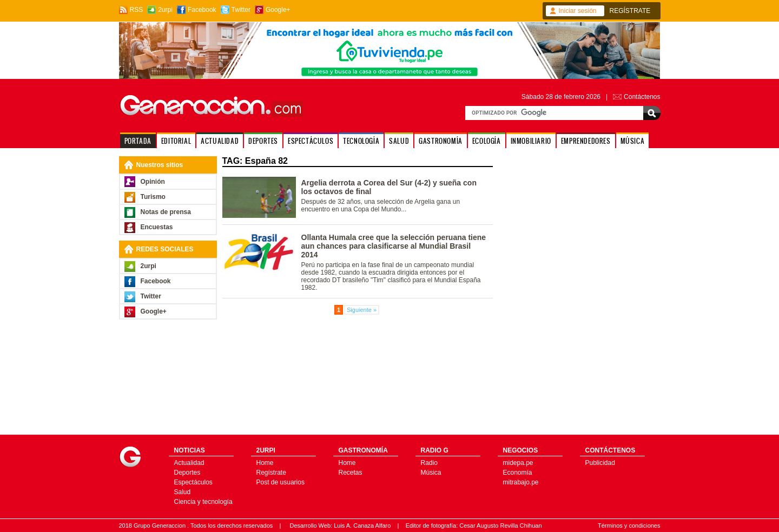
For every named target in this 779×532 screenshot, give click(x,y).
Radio (429, 463)
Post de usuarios (280, 482)
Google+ (278, 10)
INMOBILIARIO (531, 141)
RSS (137, 10)
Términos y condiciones (629, 526)
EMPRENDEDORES (586, 141)
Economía (518, 473)
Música (431, 473)
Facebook (202, 10)
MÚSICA (633, 141)
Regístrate (271, 473)
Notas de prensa (166, 212)
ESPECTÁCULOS (311, 141)
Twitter (241, 10)
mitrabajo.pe (521, 482)
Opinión (153, 182)
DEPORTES (263, 141)
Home (265, 463)
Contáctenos (642, 97)
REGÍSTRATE (630, 11)
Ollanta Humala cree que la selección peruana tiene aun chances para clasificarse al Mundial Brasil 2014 (394, 246)
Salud (183, 492)
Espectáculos (193, 482)
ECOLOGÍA (487, 141)
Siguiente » (362, 310)
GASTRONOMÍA (441, 141)
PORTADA (138, 141)
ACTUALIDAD (220, 141)
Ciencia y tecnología (203, 502)
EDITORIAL (176, 141)
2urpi (165, 10)
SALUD (399, 141)
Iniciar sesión (578, 11)
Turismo (153, 197)
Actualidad (189, 463)
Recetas (351, 473)
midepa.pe (518, 463)
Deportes (187, 473)
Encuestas (157, 227)
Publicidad (600, 463)
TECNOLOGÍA (361, 141)
